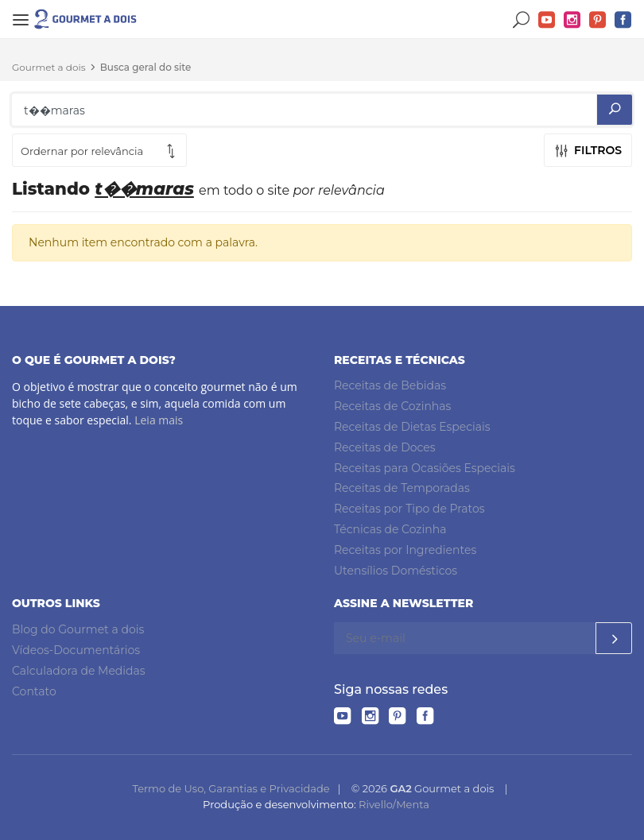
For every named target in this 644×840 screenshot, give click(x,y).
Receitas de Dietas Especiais (412, 427)
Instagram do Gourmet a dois (572, 20)
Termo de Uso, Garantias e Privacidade (231, 788)
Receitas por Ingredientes (405, 550)
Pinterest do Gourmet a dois (598, 20)
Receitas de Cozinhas (392, 406)
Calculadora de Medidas (79, 671)
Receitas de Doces (385, 447)
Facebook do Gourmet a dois (623, 20)
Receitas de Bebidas (390, 385)
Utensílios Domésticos (396, 571)
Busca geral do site (146, 67)
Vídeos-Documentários (76, 650)
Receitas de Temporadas (402, 488)
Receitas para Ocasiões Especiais (425, 468)
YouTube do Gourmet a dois (547, 20)
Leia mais (159, 420)
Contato (34, 691)
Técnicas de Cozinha (390, 529)
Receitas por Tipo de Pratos (409, 509)
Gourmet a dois (49, 67)
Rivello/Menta (394, 804)
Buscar (522, 20)
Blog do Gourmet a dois (78, 629)
